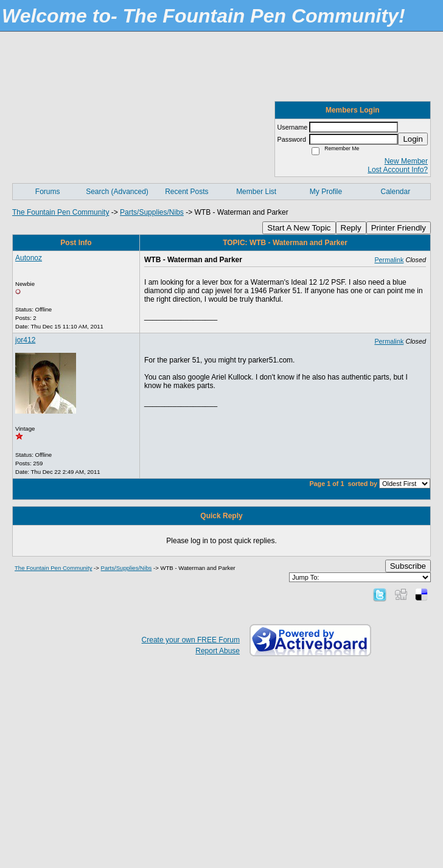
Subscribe (408, 566)
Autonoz (29, 258)
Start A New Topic (299, 228)
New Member (406, 161)
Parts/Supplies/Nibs (152, 212)
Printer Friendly (399, 228)
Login (413, 139)
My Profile (326, 192)
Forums (48, 192)
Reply (351, 228)
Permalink (389, 260)
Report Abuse (218, 651)
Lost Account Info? (398, 170)
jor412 (25, 340)
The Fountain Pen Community (61, 212)
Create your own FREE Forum (191, 640)
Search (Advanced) (117, 192)
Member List (256, 192)
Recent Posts (187, 192)
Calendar (395, 192)
